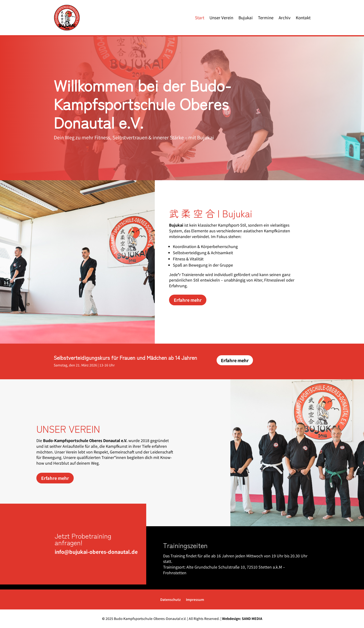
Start (200, 17)
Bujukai (246, 17)
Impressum (195, 600)
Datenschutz (170, 600)
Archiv (285, 17)
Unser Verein (221, 17)
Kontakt (303, 17)
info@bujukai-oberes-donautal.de (94, 552)
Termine (266, 17)
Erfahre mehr (188, 300)
